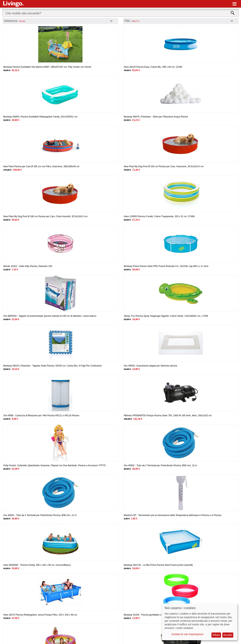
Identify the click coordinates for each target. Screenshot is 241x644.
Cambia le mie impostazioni (187, 634)
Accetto (228, 635)
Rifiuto (216, 635)
